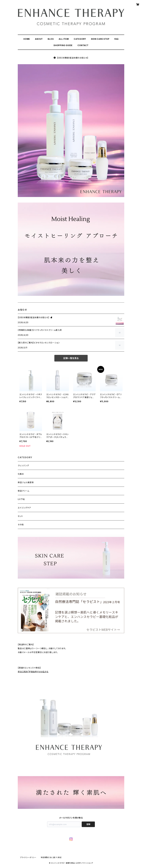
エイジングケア (24, 508)
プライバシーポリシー (28, 857)
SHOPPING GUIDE (63, 45)
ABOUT (39, 39)
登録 (88, 824)
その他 (21, 525)
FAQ (116, 39)
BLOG (51, 39)
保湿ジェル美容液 (26, 482)
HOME (27, 39)
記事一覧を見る (71, 358)
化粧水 (21, 474)
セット (20, 516)
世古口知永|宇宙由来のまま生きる (33, 672)
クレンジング (23, 465)
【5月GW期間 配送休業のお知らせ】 (71, 58)
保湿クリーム (24, 491)
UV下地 (21, 499)
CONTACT (83, 45)
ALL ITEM (64, 39)
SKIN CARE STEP (100, 39)
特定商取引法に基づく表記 (51, 857)
